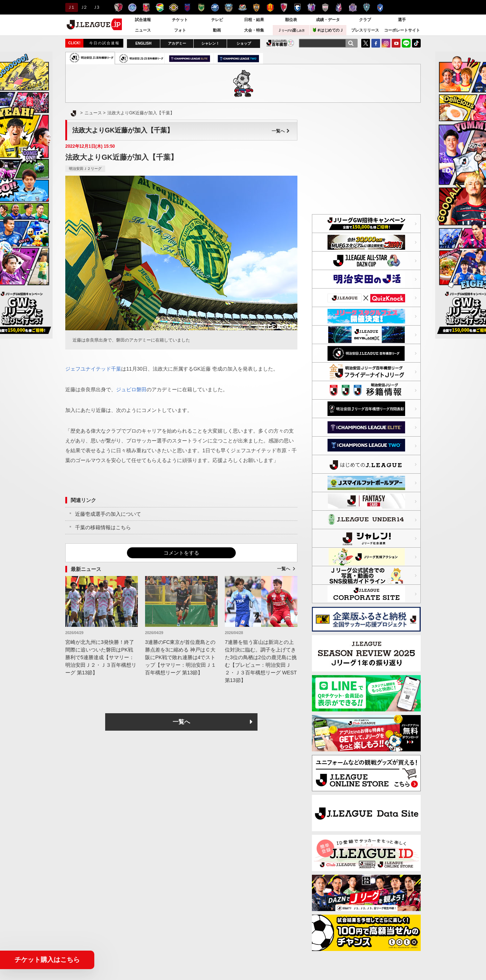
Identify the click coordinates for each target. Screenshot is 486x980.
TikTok (416, 43)
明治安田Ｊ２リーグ (85, 169)
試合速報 (143, 20)
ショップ (244, 43)
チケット (180, 20)
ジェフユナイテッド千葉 (160, 7)
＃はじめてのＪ (328, 30)
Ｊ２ (83, 7)
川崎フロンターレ (229, 7)
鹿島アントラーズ (118, 7)
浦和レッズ (146, 7)
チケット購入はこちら (47, 960)
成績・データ (328, 20)
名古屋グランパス (270, 7)
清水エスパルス (256, 7)
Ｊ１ (71, 7)
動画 (217, 30)
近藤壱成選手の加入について (108, 514)
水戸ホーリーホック (132, 7)
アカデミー (177, 43)
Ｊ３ (96, 7)
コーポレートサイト (402, 30)
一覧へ (281, 131)
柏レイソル (174, 7)
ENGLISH (143, 43)
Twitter (366, 43)
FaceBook (376, 43)
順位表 (291, 20)
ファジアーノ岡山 (339, 7)
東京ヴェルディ (201, 7)
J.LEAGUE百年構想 (280, 43)
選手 (402, 20)
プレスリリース (365, 30)
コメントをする (181, 553)
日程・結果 (254, 20)
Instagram (386, 43)
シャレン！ (210, 43)
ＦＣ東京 (187, 7)
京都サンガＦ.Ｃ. (284, 7)
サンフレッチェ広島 (353, 7)
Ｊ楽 (291, 30)
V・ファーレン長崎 (380, 7)
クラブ (365, 20)
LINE (406, 43)
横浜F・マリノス (242, 7)
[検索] (351, 43)
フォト (180, 30)
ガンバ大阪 (298, 7)
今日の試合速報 (104, 43)
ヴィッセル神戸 (325, 7)
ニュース (143, 30)
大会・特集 (254, 30)
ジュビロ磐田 (131, 389)
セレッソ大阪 (311, 7)
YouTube (396, 43)
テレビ (217, 20)
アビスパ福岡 (366, 7)
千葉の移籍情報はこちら (103, 527)
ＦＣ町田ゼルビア (215, 7)
